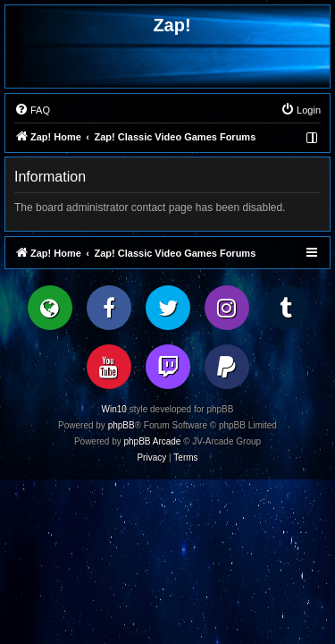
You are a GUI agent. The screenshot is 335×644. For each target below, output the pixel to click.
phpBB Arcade (153, 441)
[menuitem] (32, 110)
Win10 (114, 409)
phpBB (121, 425)
